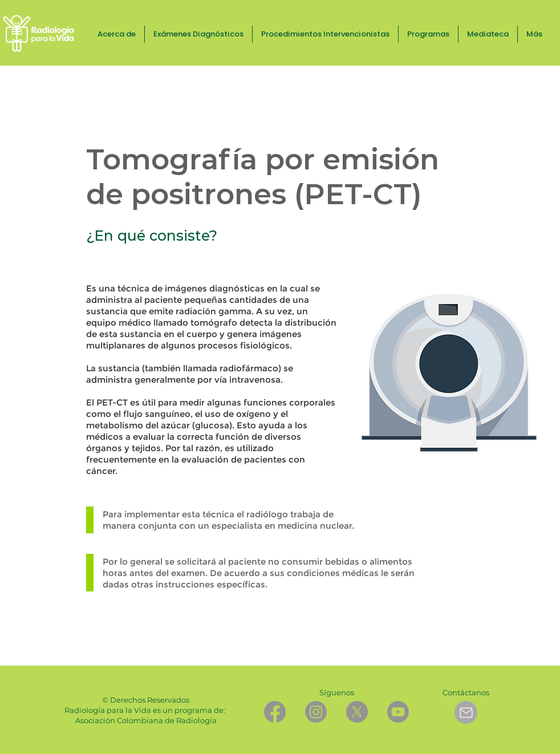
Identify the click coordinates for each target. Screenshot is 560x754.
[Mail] (466, 712)
